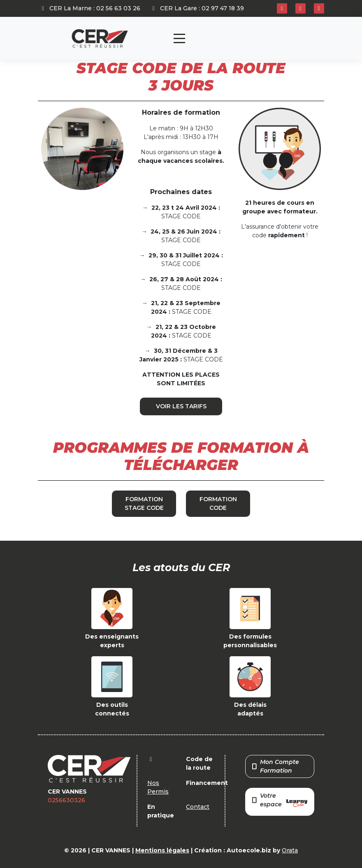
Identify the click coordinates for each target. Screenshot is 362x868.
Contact (198, 807)
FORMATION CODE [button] (218, 503)
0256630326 (66, 800)
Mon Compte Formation (276, 766)
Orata (290, 850)
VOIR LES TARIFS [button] (181, 406)
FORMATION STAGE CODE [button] (144, 503)
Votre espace (280, 801)
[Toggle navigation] (179, 38)
